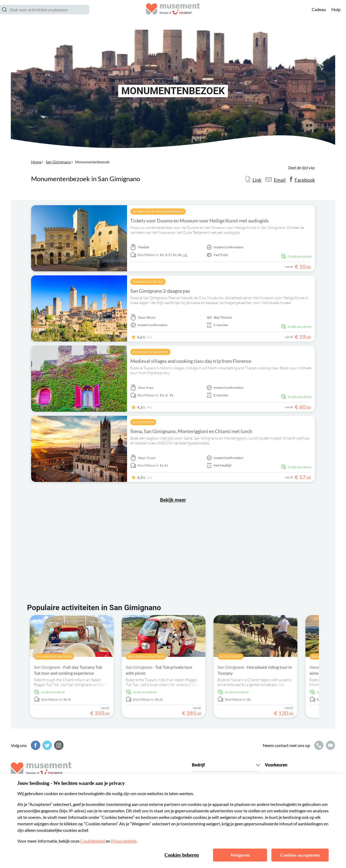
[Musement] (173, 15)
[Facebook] (35, 745)
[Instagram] (58, 745)
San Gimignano (58, 162)
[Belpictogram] (318, 745)
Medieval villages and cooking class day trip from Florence (191, 361)
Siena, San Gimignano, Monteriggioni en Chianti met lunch (191, 431)
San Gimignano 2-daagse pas (160, 291)
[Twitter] (46, 745)
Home (36, 162)
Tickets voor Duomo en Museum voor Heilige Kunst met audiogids (199, 221)
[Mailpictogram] (330, 745)
